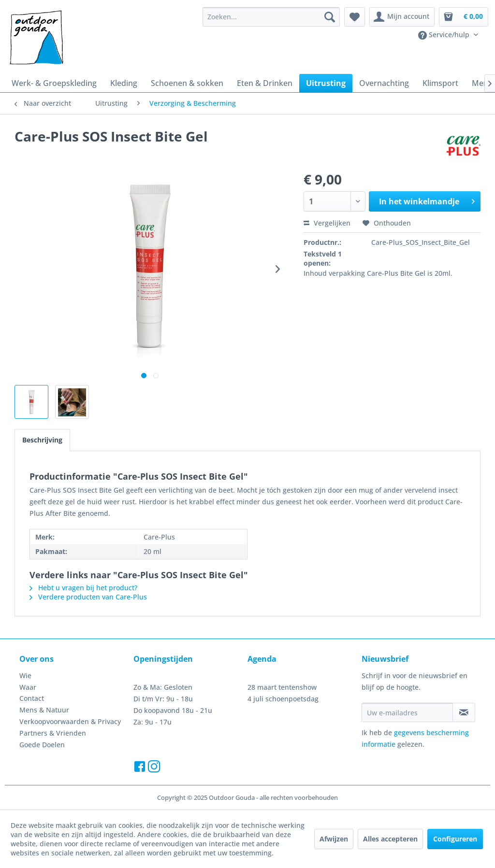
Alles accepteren (390, 839)
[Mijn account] (402, 17)
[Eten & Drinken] (265, 83)
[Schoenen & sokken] (187, 83)
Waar (28, 687)
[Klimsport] (440, 83)
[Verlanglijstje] (355, 17)
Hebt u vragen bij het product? (83, 588)
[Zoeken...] (271, 17)
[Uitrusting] (326, 83)
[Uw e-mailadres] (407, 712)
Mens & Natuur (44, 710)
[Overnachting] (384, 83)
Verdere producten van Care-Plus (88, 597)
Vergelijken (327, 223)
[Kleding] (124, 83)
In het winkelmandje (427, 200)
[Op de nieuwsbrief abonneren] (464, 712)
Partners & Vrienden (53, 733)
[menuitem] (271, 17)
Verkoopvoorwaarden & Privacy (70, 721)
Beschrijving (42, 440)
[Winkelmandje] (464, 17)
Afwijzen (334, 839)
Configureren (455, 839)
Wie (25, 676)
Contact (32, 698)
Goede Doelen (42, 745)
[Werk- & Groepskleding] (54, 83)
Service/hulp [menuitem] (445, 35)
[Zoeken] (330, 17)
